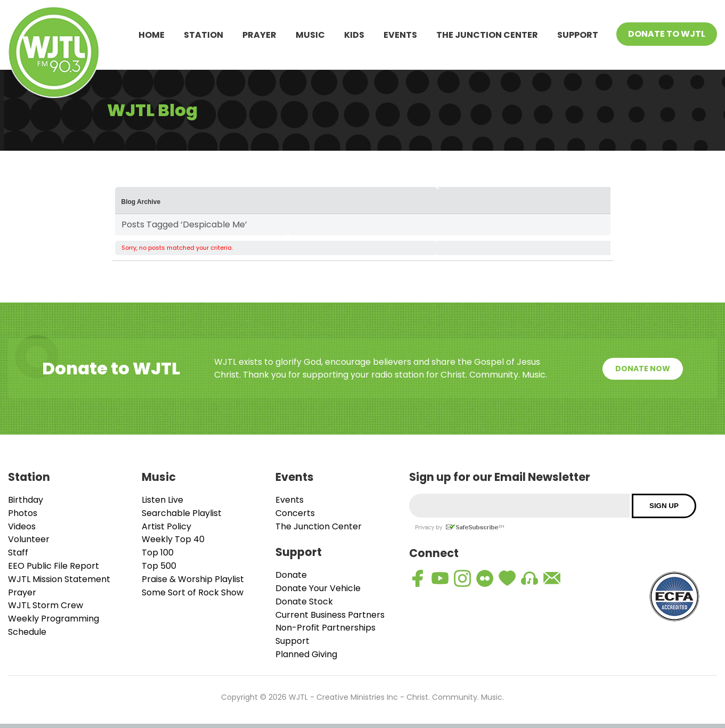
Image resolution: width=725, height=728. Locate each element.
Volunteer (29, 539)
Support (578, 35)
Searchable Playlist (182, 513)
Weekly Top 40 (173, 539)
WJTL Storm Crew (46, 605)
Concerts (295, 513)
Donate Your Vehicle (318, 588)
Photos (23, 513)
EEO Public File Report (54, 566)
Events (400, 35)
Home (152, 35)
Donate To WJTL (667, 34)
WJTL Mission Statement (59, 579)
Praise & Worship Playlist (193, 579)
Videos (22, 526)
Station (203, 35)
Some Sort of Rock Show (193, 592)
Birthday (26, 500)
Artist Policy (166, 526)
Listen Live (162, 500)
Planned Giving (306, 654)
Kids (354, 35)
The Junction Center (487, 35)
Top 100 (158, 553)
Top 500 (159, 566)
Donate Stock (304, 602)
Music (310, 35)
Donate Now (643, 369)
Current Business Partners (330, 615)
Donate (291, 575)
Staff (18, 553)
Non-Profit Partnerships (325, 628)
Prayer (259, 35)
